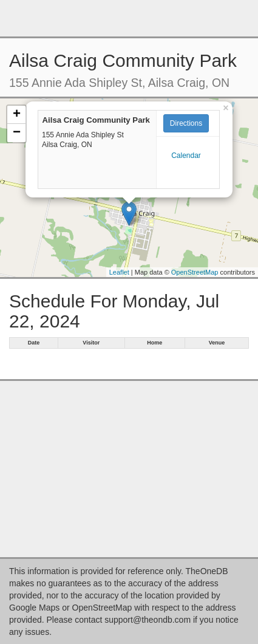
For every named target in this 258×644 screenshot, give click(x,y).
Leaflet (119, 272)
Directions (186, 123)
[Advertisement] (129, 18)
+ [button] (17, 115)
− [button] (17, 133)
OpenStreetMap (195, 272)
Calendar (186, 156)
